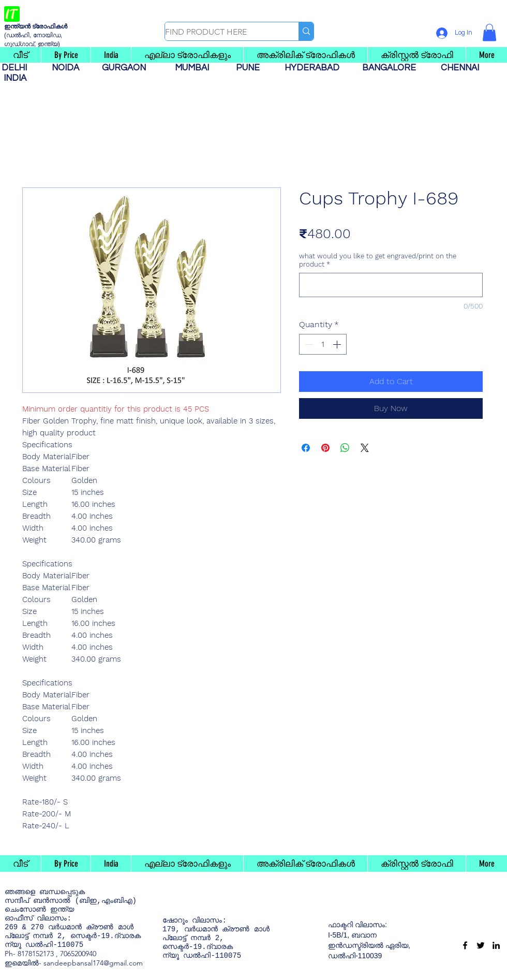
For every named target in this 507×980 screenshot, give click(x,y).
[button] (489, 32)
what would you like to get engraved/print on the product (378, 260)
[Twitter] (481, 945)
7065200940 (78, 954)
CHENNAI (461, 68)
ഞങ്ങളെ (20, 892)
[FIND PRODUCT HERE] (221, 32)
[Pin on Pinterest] (325, 448)
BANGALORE (392, 68)
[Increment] (338, 344)
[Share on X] (365, 448)
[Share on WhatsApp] (345, 448)
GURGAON (127, 68)
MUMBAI (194, 68)
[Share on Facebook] (306, 448)
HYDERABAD (317, 68)
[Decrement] (308, 344)
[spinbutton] (323, 344)
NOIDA (71, 68)
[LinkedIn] (496, 945)
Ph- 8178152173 (29, 954)
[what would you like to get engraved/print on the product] (391, 285)
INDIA (15, 78)
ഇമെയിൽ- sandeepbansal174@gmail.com (74, 963)
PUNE (252, 68)
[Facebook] (465, 945)
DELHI (18, 68)
